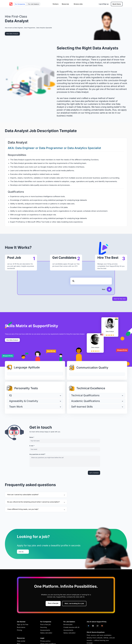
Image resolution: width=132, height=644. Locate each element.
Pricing (20, 630)
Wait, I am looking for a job (74, 603)
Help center (21, 641)
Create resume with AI (71, 627)
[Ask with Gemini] (88, 626)
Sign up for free (23, 624)
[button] (35, 395)
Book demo (21, 627)
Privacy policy (45, 641)
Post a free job (53, 603)
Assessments (45, 630)
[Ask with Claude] (102, 626)
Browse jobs (68, 624)
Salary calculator (46, 633)
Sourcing (44, 627)
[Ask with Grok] (97, 626)
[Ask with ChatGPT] (93, 626)
